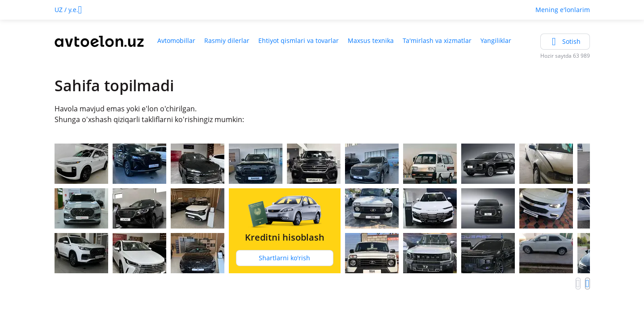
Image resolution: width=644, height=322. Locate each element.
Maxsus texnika (371, 40)
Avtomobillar (176, 40)
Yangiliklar (496, 40)
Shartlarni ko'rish (284, 258)
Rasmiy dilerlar (227, 40)
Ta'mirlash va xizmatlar (437, 40)
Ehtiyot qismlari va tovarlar (299, 40)
